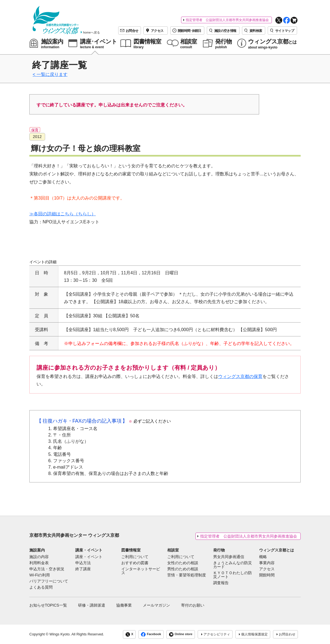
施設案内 (37, 550)
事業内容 (267, 563)
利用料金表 (39, 563)
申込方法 (83, 563)
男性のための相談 (183, 569)
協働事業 (124, 605)
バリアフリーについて (49, 581)
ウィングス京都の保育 (240, 376)
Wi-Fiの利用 (40, 575)
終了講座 (83, 569)
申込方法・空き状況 (47, 569)
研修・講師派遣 (92, 605)
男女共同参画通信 (229, 557)
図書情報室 (131, 550)
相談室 (173, 550)
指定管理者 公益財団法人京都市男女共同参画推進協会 (227, 20)
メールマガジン (156, 605)
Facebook (151, 634)
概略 (263, 557)
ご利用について (135, 557)
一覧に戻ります (52, 74)
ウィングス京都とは (277, 550)
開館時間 (267, 575)
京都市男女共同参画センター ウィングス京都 (74, 535)
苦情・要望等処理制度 (187, 575)
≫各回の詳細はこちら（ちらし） (63, 214)
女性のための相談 (183, 563)
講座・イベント (89, 550)
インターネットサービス (141, 571)
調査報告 (221, 583)
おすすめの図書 (135, 563)
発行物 (219, 550)
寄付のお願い (193, 605)
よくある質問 (41, 587)
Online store (181, 634)
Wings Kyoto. (60, 634)
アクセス (267, 569)
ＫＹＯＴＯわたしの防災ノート (233, 575)
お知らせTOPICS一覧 (48, 605)
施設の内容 (39, 557)
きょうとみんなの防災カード (233, 565)
